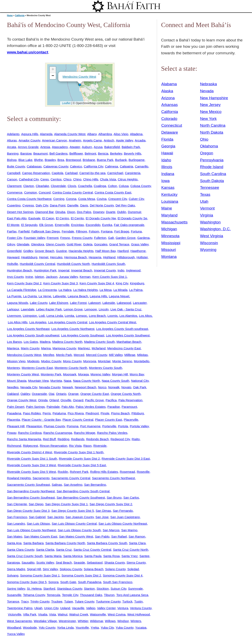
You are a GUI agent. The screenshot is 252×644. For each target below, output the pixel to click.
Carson (12, 179)
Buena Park (105, 160)
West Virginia (212, 236)
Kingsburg (137, 283)
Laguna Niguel (119, 296)
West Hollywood (139, 614)
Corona (71, 199)
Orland (54, 400)
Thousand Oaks (91, 595)
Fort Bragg (122, 231)
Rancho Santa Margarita (24, 439)
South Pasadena (90, 582)
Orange (73, 394)
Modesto (33, 361)
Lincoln (104, 309)
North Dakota (212, 132)
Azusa (98, 147)
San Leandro (16, 524)
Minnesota (170, 236)
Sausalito (28, 563)
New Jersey (210, 105)
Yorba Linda (65, 627)
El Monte (13, 225)
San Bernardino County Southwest (81, 498)
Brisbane (89, 160)
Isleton (40, 277)
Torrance (13, 601)
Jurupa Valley (68, 277)
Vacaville (78, 608)
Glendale (23, 244)
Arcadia (140, 140)
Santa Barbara (33, 543)
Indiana (168, 174)
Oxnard (78, 400)
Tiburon (109, 595)
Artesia (45, 147)
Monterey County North (71, 368)
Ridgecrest (30, 446)
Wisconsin (209, 243)
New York (208, 119)
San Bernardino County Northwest (31, 491)
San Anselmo (73, 485)
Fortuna (136, 231)
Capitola (57, 173)
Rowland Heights (19, 478)
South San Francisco (118, 582)
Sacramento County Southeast (28, 485)
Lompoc (82, 316)
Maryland (169, 215)
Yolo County (47, 627)
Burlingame (137, 160)
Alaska (167, 91)
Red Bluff (49, 439)
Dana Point (58, 205)
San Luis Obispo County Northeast (123, 524)
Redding (64, 439)
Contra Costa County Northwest (29, 199)
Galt (111, 238)
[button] (80, 85)
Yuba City (107, 627)
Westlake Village (45, 621)
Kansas (168, 188)
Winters (136, 621)
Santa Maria (53, 556)
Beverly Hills (132, 153)
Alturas (12, 140)
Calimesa (111, 166)
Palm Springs (35, 407)
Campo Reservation (36, 173)
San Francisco (17, 517)
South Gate (68, 582)
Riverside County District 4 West (30, 452)
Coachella (85, 186)
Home (10, 15)
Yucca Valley (16, 634)
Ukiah (38, 608)
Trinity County (40, 601)
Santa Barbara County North (65, 543)
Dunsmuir (135, 212)
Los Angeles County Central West (113, 322)
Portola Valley (139, 426)
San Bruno (114, 498)
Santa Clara (137, 543)
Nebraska (208, 84)
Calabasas (34, 166)
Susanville (14, 595)
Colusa (124, 186)
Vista (53, 614)
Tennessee (210, 188)
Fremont (53, 238)
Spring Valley (16, 589)
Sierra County (136, 563)
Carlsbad (71, 173)
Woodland (14, 627)
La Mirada (120, 290)
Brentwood (73, 160)
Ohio (204, 139)
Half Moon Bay (105, 251)
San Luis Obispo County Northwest (31, 530)
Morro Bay (137, 374)
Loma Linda (55, 316)
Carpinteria (133, 173)
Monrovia (90, 361)
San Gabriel (37, 517)
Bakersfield (112, 147)
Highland (109, 257)
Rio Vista (75, 446)
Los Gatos (31, 342)
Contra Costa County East (113, 192)
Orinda (43, 400)
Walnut (62, 614)
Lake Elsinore (59, 303)
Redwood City (120, 439)
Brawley (50, 160)
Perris (47, 413)
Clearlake (42, 186)
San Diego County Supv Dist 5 (73, 511)
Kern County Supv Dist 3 (61, 283)
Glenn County (55, 244)
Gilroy (11, 244)
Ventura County (141, 608)
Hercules (56, 257)
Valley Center (106, 608)
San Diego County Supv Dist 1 (66, 504)
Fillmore (82, 231)
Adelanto (13, 134)
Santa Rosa (111, 556)
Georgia (168, 146)
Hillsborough (126, 257)
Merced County (97, 355)
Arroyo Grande (28, 147)
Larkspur (13, 309)
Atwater (75, 147)
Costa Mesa (87, 199)
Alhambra (105, 134)
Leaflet (66, 103)
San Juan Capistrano (125, 517)
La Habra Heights (86, 290)
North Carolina (213, 125)
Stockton (103, 589)
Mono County (72, 361)
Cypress (28, 205)
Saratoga (13, 563)
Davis (84, 205)
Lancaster (140, 303)
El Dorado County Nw (101, 218)
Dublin (122, 212)
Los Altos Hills (18, 322)
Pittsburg (138, 413)
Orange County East (95, 394)
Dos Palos (84, 212)
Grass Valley (140, 244)
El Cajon (48, 218)
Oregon (207, 153)
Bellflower (76, 153)
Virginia (207, 215)
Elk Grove (46, 225)
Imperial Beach (82, 270)
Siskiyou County (71, 569)
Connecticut (172, 125)
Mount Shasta (17, 381)
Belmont (90, 153)
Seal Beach (64, 563)
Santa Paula (93, 556)
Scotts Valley (45, 563)
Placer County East (108, 420)
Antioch (109, 140)
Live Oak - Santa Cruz (126, 309)
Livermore (14, 316)
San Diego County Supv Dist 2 (111, 504)
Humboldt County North (73, 264)
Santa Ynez (130, 556)
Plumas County (54, 426)
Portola (123, 426)
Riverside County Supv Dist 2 (79, 459)
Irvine (29, 277)
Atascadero (60, 147)
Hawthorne (138, 251)
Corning (59, 199)
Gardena (143, 238)
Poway (12, 433)
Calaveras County (56, 166)
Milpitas (142, 355)
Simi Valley (50, 569)
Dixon (71, 212)
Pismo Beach (120, 413)
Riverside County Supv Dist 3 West (31, 465)
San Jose (102, 517)
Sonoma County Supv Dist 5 (27, 582)
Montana (169, 257)
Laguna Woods (18, 303)
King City (122, 283)
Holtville (13, 264)
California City (93, 166)
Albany (92, 134)
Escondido (93, 225)
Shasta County (115, 563)
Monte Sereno (122, 361)
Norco (102, 387)
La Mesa (106, 290)
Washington (210, 222)
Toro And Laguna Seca (132, 595)
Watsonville (98, 614)
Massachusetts (174, 222)
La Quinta (30, 296)
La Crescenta (47, 290)
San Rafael (119, 536)
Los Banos (14, 342)
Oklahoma (209, 146)
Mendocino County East (124, 348)
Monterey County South (105, 368)
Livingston (30, 316)
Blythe (38, 160)
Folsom (94, 231)
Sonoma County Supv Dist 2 (81, 575)
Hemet (44, 257)
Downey (99, 212)
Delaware (170, 132)
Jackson (52, 277)
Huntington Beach (19, 270)
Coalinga (100, 186)
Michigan (169, 229)
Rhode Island (212, 167)
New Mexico (211, 112)
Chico (67, 179)
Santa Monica (73, 556)
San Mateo (15, 536)
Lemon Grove (73, 309)
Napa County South (116, 381)
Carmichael (115, 173)
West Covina (117, 614)
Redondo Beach (97, 439)
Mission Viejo (16, 361)
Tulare (69, 601)
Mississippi (171, 243)
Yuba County (124, 627)
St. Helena (34, 589)
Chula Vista (108, 179)
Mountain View (38, 381)
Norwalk (114, 387)
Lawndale (27, 309)
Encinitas (78, 225)
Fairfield (24, 231)
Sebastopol (95, 563)
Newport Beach (85, 387)
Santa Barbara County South (107, 543)
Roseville (143, 472)
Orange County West (22, 400)
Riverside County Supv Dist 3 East (126, 459)
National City (140, 381)
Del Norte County (102, 205)
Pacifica (111, 400)
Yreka (95, 627)
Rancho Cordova (30, 433)
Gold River (74, 244)
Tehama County (34, 595)
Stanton (89, 589)
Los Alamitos (128, 316)
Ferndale (68, 231)
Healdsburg (29, 257)
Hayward (13, 257)
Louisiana (170, 201)
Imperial (64, 270)
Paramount (129, 407)
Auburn (87, 147)
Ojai (51, 394)
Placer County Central (78, 420)
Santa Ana (14, 543)
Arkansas (170, 105)
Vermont (207, 208)
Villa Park (30, 614)
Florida (167, 139)
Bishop (12, 160)
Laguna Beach (78, 296)
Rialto (136, 439)
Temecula (54, 595)
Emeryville (62, 225)
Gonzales (101, 244)
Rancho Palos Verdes (112, 433)
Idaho (166, 160)
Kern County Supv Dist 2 (24, 283)
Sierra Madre (16, 569)
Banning (13, 153)
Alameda (46, 134)
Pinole (105, 413)
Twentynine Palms (20, 608)
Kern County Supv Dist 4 (97, 283)
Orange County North (126, 394)
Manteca (13, 348)
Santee (144, 556)
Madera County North (67, 342)
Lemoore (91, 309)
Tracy (25, 601)
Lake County (39, 303)
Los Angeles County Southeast (83, 335)
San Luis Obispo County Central (74, 524)
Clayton (29, 186)
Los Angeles (38, 322)
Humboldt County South (108, 264)
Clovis (72, 186)
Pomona (73, 426)
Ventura (123, 608)
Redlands (78, 439)
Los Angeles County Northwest (73, 329)
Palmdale (53, 407)
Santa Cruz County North (131, 550)
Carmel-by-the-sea (92, 173)
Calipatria (127, 166)
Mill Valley (116, 355)
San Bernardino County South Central (83, 491)
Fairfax (12, 231)
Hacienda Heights (81, 251)
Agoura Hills (30, 134)
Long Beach (97, 316)
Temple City (70, 595)
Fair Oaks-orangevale (129, 225)
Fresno (65, 238)
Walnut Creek (79, 614)
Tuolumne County (108, 601)
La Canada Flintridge (22, 290)
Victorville (14, 614)
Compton (31, 192)
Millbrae (130, 355)
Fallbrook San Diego (46, 231)
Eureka (107, 225)
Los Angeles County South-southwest (33, 335)
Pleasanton (34, 426)
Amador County (29, 140)
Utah (204, 201)
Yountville (82, 627)
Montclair (104, 361)
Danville (73, 205)
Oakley (25, 394)
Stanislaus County (70, 589)
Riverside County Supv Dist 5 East (82, 465)
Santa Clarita (45, 550)
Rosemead (127, 472)
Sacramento (41, 478)
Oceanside (39, 394)
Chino (77, 179)
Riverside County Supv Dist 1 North (79, 452)
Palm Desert (16, 407)
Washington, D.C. (215, 229)
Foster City (14, 238)
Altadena (136, 134)
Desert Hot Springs (20, 212)
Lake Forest (78, 303)
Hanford (123, 251)
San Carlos (131, 498)
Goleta (88, 244)
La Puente (14, 296)
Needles (13, 387)
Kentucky (169, 194)
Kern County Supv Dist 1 (110, 277)
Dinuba (60, 212)
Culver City (136, 199)
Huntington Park (45, 270)
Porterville (109, 426)
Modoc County (51, 361)
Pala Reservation (130, 400)
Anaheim (75, 140)
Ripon (87, 446)
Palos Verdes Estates (91, 407)
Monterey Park (51, 374)
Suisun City (119, 589)
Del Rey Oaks (125, 205)
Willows (110, 621)
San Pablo (102, 536)
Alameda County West (70, 134)
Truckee (57, 601)
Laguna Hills (98, 296)
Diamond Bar (44, 212)
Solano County (115, 569)
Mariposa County (64, 348)
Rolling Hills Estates (104, 472)
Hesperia (95, 257)
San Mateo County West (76, 536)
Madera (45, 342)
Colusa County (141, 186)
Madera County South (99, 342)
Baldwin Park (131, 147)
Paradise (114, 407)
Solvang (13, 575)
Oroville (66, 400)
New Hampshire (214, 98)
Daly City (42, 205)
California (20, 15)
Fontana (107, 231)
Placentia (13, 420)
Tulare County (84, 601)
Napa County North (86, 381)
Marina (46, 348)
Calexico (76, 166)
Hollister (142, 257)
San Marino (129, 530)
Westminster (67, 621)
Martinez (84, 348)
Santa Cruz (64, 550)
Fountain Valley (34, 238)
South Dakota (212, 181)
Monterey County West (23, 374)
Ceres (45, 179)
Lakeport (95, 303)
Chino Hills (91, 179)
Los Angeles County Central (68, 322)
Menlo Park (64, 355)
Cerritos (56, 179)
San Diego (36, 504)
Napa (67, 381)
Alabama (169, 84)
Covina (102, 199)
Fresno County (82, 238)
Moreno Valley (100, 374)
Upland (65, 608)
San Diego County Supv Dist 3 (28, 511)
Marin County (30, 348)
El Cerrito (77, 218)
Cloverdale (58, 186)
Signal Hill (34, 569)
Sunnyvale (135, 589)
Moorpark (70, 374)
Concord (45, 192)
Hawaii (167, 153)
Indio (121, 270)
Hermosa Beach (76, 257)
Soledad (133, 569)
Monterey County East (37, 368)
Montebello (141, 361)
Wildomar (96, 621)
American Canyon (55, 140)
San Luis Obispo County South (79, 530)
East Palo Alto (17, 218)
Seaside (79, 563)
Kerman (85, 277)
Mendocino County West (79, 77)
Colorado (169, 119)
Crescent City (118, 199)
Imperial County (105, 270)
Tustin (138, 601)
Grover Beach (45, 251)
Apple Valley (124, 140)
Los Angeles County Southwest (128, 335)
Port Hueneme (90, 426)
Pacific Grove (94, 400)
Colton (112, 186)
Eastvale (34, 218)
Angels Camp (92, 140)
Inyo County (15, 277)
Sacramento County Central (71, 478)
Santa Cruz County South (25, 556)
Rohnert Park (79, 472)
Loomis (113, 316)
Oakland (13, 394)
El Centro (62, 218)
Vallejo (91, 608)
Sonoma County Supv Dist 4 (123, 575)
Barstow (26, 153)
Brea (61, 160)
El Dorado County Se (132, 218)
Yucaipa (141, 627)
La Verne (45, 296)
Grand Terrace (119, 244)
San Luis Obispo (38, 524)
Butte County (16, 166)
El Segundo (29, 225)
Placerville (131, 420)
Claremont (14, 186)
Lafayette (59, 296)
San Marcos (111, 530)
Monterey (13, 368)
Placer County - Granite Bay (41, 420)
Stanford (49, 589)
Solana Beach (94, 569)
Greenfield (14, 251)
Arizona (168, 98)
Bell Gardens (59, 153)
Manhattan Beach (129, 342)
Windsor (123, 621)
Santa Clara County (21, 550)
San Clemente (17, 504)
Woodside (30, 627)
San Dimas (103, 511)
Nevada (207, 91)
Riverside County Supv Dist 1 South (32, 459)
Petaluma (59, 413)
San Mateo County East (41, 536)
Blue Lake (25, 160)
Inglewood (133, 270)
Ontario (61, 394)
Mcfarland (99, 348)
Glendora (38, 244)
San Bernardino (95, 485)
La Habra (65, 290)
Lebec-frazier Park (49, 309)
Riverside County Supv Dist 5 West (31, 472)
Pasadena (14, 413)
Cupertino (14, 205)
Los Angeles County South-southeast (122, 329)
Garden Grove (125, 238)
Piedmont (92, 413)
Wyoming (208, 250)
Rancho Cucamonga (58, 433)
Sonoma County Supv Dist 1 (40, 575)
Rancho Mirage (85, 433)
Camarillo (141, 166)
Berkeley (116, 153)
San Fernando (123, 511)
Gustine (61, 251)
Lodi (42, 316)
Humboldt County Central (37, 264)
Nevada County (50, 387)
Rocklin (63, 472)
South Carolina (213, 174)
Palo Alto (68, 407)
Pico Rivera (76, 413)
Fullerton (100, 238)
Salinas (57, 485)
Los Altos (145, 316)
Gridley (28, 251)
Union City (51, 608)
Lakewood (124, 303)
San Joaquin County (80, 517)
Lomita (69, 316)
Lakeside (109, 303)
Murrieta (56, 381)
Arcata (11, 147)
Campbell (14, 173)
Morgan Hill (120, 374)
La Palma (136, 290)
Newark (68, 387)
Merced (79, 355)
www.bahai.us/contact (28, 52)
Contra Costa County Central (73, 192)
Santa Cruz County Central (92, 550)
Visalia (43, 614)
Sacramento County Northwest (113, 478)
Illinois (167, 167)
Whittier (83, 621)
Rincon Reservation (54, 446)
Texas (205, 194)
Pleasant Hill (16, 426)
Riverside (100, 446)
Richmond (14, 446)
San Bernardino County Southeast (31, 498)
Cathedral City (29, 179)
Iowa (166, 181)
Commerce (15, 192)
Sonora (54, 582)
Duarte (111, 212)
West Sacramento (19, 621)
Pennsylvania (212, 160)
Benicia (103, 153)
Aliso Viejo (121, 134)
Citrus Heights (128, 179)
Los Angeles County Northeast (28, 329)
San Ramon (137, 536)
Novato (126, 387)
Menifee (49, 355)
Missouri (169, 250)
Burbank (121, 160)
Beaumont (40, 153)
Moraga (83, 374)
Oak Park (140, 387)
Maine (167, 208)
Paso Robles (32, 413)
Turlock (127, 601)
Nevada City (29, 387)
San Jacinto (55, 517)
